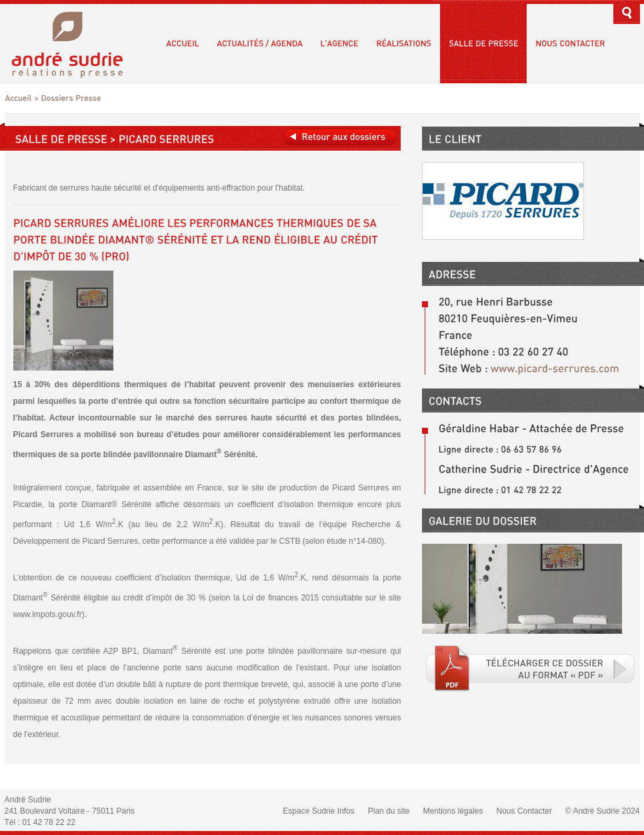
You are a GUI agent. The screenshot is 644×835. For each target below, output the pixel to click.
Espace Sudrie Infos (318, 811)
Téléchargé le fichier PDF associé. (531, 668)
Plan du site (389, 811)
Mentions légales (453, 811)
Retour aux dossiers (340, 137)
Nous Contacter (524, 811)
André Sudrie (74, 43)
